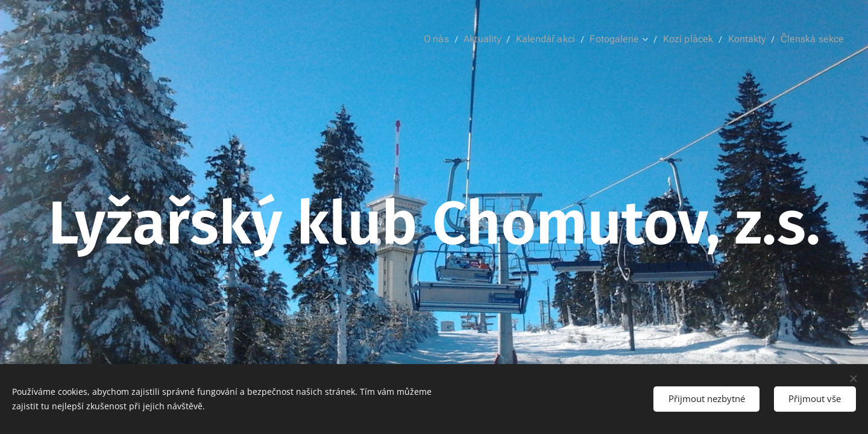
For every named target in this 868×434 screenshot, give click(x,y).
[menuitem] (458, 39)
